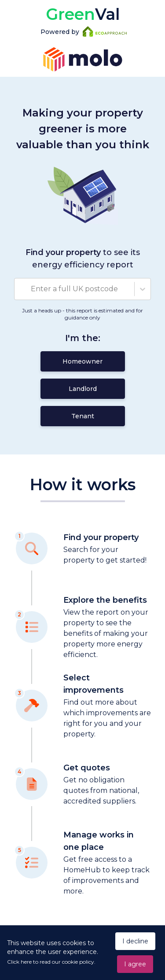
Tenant (83, 416)
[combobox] (20, 289)
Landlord (83, 389)
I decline (135, 941)
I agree (135, 964)
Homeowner (82, 361)
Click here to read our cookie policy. (51, 962)
